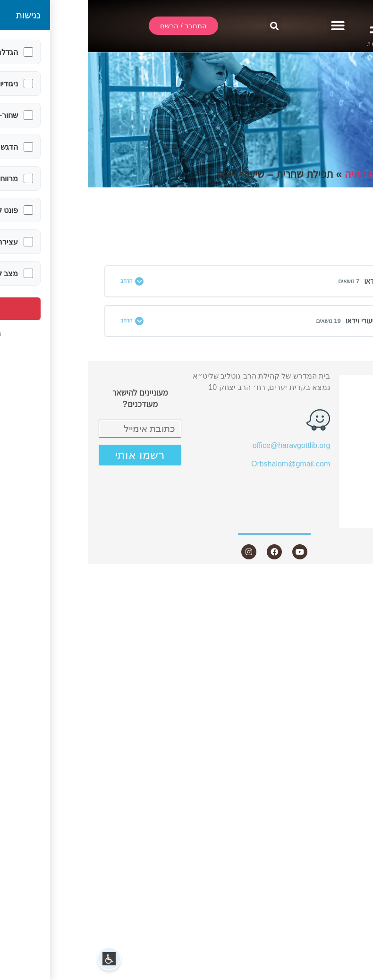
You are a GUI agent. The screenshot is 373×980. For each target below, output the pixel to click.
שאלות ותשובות (327, 469)
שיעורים (336, 435)
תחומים (353, 174)
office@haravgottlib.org (203, 445)
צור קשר (334, 520)
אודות (339, 417)
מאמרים (340, 452)
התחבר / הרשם (328, 384)
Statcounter (354, 579)
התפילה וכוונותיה (292, 174)
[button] (250, 26)
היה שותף (338, 503)
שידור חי (340, 400)
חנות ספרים (329, 486)
